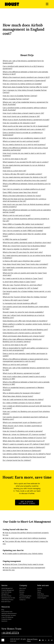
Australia (40, 588)
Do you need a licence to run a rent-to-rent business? (24, 145)
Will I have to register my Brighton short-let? (20, 249)
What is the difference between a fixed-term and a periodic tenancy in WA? (26, 383)
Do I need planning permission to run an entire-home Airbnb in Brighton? (27, 257)
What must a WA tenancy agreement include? (21, 373)
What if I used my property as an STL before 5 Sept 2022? (26, 444)
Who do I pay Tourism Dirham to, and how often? (22, 285)
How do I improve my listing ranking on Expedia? (22, 84)
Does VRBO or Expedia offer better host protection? (23, 224)
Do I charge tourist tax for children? (17, 460)
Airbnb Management (7, 588)
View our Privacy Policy (32, 640)
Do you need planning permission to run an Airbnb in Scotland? (24, 166)
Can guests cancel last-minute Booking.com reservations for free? (26, 308)
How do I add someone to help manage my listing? (23, 399)
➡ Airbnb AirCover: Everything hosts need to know (23, 564)
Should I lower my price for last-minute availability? (23, 312)
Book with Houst (6, 602)
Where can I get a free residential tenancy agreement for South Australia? (25, 103)
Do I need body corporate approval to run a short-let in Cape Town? (25, 269)
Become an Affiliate (25, 598)
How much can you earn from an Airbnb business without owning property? (26, 206)
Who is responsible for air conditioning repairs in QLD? (24, 138)
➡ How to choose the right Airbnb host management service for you (24, 569)
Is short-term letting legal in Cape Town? (19, 282)
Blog (3, 610)
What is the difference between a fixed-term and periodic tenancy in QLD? (25, 73)
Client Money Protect (7, 600)
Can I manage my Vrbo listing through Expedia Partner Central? (25, 91)
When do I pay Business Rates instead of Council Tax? (25, 438)
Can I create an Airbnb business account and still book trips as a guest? (27, 407)
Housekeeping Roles (25, 596)
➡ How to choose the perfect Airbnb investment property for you (26, 534)
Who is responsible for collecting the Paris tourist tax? (24, 457)
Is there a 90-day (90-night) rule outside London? (22, 174)
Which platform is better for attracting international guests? (26, 227)
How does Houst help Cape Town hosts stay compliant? (25, 264)
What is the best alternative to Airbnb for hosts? (22, 196)
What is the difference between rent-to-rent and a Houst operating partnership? (25, 149)
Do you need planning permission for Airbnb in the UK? (25, 177)
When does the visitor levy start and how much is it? (24, 441)
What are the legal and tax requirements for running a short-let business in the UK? (24, 200)
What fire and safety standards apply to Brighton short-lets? (27, 243)
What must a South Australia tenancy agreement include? (26, 120)
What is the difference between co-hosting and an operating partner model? (27, 211)
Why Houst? (23, 588)
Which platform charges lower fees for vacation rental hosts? (24, 235)
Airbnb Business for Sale (8, 598)
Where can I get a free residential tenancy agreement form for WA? (26, 369)
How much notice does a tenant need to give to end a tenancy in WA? (24, 378)
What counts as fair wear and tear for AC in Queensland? (26, 126)
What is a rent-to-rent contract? (15, 365)
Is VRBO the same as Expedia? (15, 239)
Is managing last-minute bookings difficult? (20, 303)
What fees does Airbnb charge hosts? (18, 396)
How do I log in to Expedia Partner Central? (20, 96)
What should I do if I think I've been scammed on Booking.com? (22, 427)
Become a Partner (6, 596)
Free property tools (7, 612)
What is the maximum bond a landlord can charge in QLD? (26, 77)
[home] (12, 4)
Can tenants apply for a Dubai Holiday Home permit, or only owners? (27, 293)
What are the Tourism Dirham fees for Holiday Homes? (25, 297)
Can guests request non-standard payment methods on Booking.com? (25, 418)
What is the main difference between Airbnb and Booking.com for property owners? (22, 340)
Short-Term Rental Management (6, 593)
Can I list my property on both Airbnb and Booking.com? (25, 330)
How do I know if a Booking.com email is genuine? (23, 431)
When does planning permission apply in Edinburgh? (24, 447)
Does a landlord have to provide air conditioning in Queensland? (23, 134)
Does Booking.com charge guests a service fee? (22, 333)
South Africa (41, 594)
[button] (47, 4)
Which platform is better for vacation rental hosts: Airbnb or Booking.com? (27, 325)
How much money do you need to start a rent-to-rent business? (24, 154)
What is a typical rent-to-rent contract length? (21, 141)
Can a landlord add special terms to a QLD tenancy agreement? (23, 67)
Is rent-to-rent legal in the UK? (15, 159)
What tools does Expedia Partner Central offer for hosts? (25, 87)
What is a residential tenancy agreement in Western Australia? (23, 389)
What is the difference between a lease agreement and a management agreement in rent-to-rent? (25, 360)
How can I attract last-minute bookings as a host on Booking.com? (24, 316)
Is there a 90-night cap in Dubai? (16, 300)
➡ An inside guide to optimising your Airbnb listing (23, 554)
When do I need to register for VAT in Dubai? (20, 288)
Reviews (22, 592)
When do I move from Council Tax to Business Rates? (24, 246)
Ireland (39, 592)
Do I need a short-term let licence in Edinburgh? (22, 451)
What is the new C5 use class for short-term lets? (23, 252)
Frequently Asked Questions (6, 620)
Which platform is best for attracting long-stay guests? (25, 180)
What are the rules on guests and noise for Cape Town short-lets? (25, 274)
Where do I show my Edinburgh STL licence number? (24, 434)
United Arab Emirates (43, 596)
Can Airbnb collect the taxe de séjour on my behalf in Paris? (27, 454)
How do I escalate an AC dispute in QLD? (19, 123)
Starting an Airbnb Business (9, 613)
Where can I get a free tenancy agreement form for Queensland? (23, 62)
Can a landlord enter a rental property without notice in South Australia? (25, 109)
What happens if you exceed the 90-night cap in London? (26, 162)
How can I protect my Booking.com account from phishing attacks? (26, 413)
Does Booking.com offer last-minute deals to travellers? (25, 321)
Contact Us (22, 600)
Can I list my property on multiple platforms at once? (24, 189)
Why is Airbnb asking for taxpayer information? (21, 393)
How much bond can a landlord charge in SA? (21, 116)
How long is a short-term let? (14, 171)
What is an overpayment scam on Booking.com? (22, 422)
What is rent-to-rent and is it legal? (17, 215)
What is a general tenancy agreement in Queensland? (24, 80)
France (39, 590)
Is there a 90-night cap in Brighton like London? (22, 261)
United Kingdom (42, 598)
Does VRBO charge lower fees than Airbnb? (20, 192)
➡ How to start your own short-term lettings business (24, 538)
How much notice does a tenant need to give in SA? (23, 113)
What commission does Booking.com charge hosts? (24, 336)
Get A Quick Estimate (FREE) (27, 502)
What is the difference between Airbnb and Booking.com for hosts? (27, 185)
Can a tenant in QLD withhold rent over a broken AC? (24, 129)
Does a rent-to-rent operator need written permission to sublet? (25, 355)
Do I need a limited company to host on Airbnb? (22, 403)
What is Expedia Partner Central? (16, 99)
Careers (22, 594)
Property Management (8, 590)
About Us (22, 590)
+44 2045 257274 (10, 633)
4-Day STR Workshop (7, 617)
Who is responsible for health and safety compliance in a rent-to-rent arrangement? (25, 349)
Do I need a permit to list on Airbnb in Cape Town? (23, 278)
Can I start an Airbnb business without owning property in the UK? (26, 220)
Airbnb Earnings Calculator (9, 615)
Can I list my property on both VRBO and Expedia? (23, 231)
